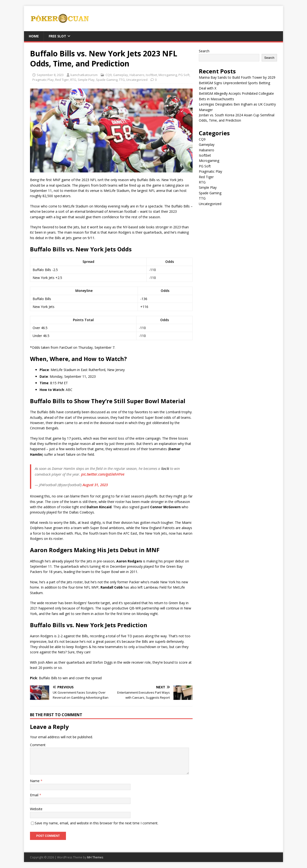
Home (34, 36)
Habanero (137, 75)
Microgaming (168, 75)
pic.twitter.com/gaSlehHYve (103, 474)
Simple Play (86, 80)
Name (35, 781)
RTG (73, 80)
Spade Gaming (107, 80)
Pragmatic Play (43, 80)
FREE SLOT (57, 36)
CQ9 (109, 75)
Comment (38, 745)
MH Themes (95, 857)
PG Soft (184, 75)
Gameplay (121, 75)
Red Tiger (62, 80)
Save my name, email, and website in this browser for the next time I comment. (97, 823)
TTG (122, 80)
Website (36, 809)
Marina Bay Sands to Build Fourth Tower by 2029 (237, 77)
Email (35, 795)
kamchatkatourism (84, 75)
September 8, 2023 (50, 75)
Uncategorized (137, 80)
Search (204, 51)
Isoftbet (151, 75)
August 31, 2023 (95, 485)
